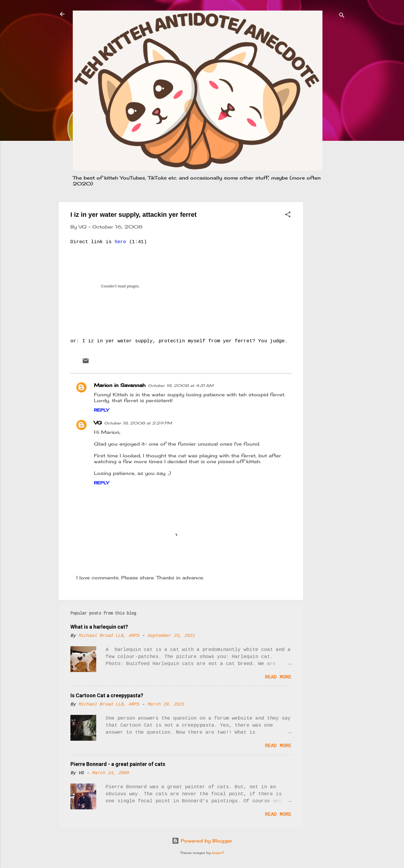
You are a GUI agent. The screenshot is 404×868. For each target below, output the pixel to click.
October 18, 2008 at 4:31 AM (181, 385)
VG (98, 423)
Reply (101, 410)
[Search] (342, 16)
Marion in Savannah (120, 385)
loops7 (218, 853)
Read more (278, 677)
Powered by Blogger (202, 841)
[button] (288, 215)
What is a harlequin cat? (99, 627)
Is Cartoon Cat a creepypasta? (107, 695)
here (120, 242)
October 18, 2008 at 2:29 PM (138, 423)
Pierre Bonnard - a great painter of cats (118, 764)
